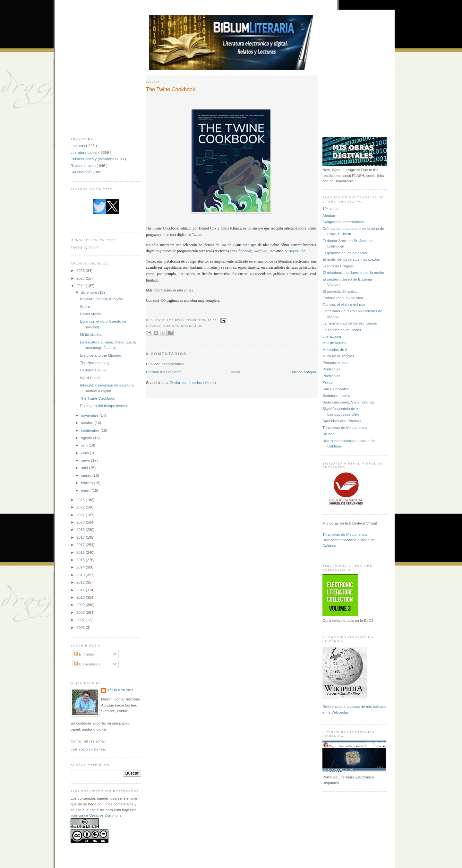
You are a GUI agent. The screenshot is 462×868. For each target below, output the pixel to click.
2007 (81, 620)
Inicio (236, 372)
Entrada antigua (303, 372)
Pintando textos (335, 363)
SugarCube (297, 251)
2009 (81, 605)
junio (85, 453)
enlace (189, 290)
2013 (81, 575)
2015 (81, 560)
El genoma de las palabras (345, 253)
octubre (88, 423)
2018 (81, 537)
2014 (81, 567)
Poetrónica (331, 369)
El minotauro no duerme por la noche (353, 272)
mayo (86, 460)
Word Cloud (90, 378)
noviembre (90, 415)
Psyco (328, 382)
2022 (81, 507)
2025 (81, 278)
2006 (81, 627)
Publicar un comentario (165, 364)
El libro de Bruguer (338, 266)
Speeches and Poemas (342, 421)
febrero (87, 483)
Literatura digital (84, 152)
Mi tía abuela (91, 334)
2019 (81, 529)
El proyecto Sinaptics (340, 291)
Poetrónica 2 (333, 376)
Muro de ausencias (338, 356)
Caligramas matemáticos (343, 222)
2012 (81, 582)
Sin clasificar (82, 172)
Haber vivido (90, 314)
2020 (81, 522)
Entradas (84, 654)
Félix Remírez (120, 690)
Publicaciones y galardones (94, 159)
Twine (196, 235)
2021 (81, 515)
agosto (87, 438)
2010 (81, 597)
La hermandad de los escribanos (350, 323)
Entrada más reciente (164, 372)
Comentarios (87, 664)
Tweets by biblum (85, 247)
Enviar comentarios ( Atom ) (193, 382)
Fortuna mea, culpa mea (343, 298)
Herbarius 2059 (93, 370)
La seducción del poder (342, 330)
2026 (81, 270)
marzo (87, 475)
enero (86, 490)
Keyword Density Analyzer (102, 299)
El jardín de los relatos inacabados (351, 259)
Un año (329, 434)
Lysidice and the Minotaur (101, 355)
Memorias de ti (335, 349)
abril (85, 468)
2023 (81, 500)
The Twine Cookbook (98, 398)
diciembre (90, 292)
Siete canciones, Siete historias (348, 402)
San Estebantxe (336, 389)
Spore (85, 306)
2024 (81, 286)
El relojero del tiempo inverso (104, 406)
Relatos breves (84, 165)
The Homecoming (95, 363)
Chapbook (244, 251)
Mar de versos (334, 343)
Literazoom (332, 336)
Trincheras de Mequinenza (345, 427)
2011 (81, 590)
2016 (81, 552)
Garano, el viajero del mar (344, 304)
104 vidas (330, 208)
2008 (81, 612)
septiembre (91, 430)
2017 (81, 545)
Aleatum (329, 215)
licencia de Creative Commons (96, 815)
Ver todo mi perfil (88, 750)
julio (85, 445)
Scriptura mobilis (336, 395)
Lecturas (78, 146)
